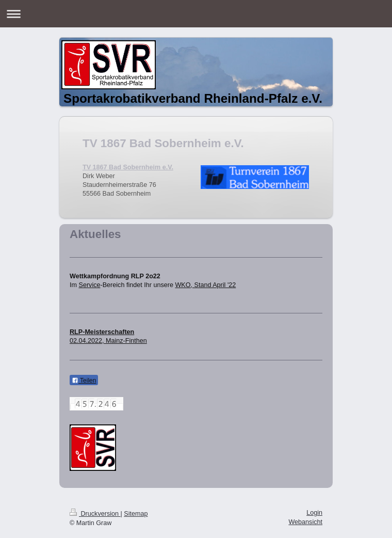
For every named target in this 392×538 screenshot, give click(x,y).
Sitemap (136, 514)
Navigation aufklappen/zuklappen (196, 14)
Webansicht (305, 522)
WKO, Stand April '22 (205, 285)
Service (90, 285)
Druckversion (95, 514)
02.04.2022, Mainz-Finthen (108, 341)
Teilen (84, 381)
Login (314, 513)
